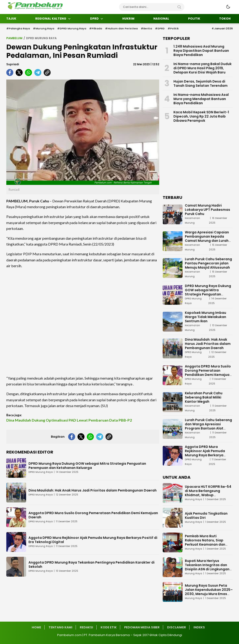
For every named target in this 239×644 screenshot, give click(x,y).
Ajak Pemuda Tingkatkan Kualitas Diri (206, 516)
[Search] (179, 7)
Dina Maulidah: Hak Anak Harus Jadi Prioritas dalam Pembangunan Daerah (93, 490)
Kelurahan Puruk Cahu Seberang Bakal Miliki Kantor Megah (204, 397)
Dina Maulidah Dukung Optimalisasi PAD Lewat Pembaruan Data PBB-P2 (69, 420)
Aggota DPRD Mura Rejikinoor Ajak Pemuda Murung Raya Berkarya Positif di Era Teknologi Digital (93, 540)
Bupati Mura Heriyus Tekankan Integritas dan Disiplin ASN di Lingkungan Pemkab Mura (207, 567)
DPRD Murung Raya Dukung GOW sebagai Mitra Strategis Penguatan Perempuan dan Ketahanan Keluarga (87, 466)
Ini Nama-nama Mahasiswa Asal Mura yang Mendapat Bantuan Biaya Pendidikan (201, 99)
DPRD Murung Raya (41, 38)
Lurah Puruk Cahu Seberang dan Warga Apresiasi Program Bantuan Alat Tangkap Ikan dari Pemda (208, 426)
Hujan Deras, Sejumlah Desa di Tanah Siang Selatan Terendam (200, 83)
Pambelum (14, 38)
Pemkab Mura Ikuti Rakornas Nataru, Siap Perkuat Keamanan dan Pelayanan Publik (205, 542)
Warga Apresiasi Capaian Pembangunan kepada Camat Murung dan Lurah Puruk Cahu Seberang (207, 239)
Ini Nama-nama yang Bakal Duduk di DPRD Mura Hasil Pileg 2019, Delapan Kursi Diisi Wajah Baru (202, 68)
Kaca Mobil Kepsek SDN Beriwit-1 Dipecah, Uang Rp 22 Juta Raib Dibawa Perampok (201, 116)
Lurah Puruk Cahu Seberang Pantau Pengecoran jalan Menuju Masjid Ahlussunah (208, 263)
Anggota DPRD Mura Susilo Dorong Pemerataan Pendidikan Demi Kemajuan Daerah (93, 515)
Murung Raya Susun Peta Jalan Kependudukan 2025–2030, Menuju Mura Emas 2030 (209, 592)
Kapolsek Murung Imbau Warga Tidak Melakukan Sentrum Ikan (206, 317)
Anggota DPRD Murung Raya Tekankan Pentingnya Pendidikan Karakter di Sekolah (91, 564)
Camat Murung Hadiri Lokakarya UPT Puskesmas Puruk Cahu (207, 210)
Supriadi (13, 64)
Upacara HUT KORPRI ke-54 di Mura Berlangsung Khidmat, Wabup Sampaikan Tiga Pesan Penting (208, 495)
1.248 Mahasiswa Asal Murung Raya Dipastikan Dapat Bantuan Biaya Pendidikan (201, 51)
